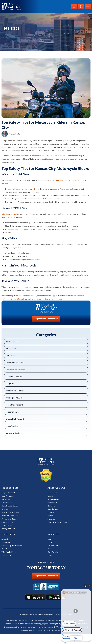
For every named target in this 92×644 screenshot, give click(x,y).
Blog (49, 539)
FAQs (50, 542)
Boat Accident (7, 496)
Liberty (51, 512)
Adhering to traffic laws (11, 214)
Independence (53, 499)
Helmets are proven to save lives (25, 189)
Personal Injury (12, 412)
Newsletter (6, 549)
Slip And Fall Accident (15, 419)
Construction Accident (15, 370)
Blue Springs (53, 509)
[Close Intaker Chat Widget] (89, 586)
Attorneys (6, 542)
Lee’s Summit (53, 496)
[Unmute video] (76, 611)
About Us (5, 539)
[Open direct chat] (85, 586)
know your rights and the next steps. (48, 299)
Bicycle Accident (13, 341)
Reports (51, 555)
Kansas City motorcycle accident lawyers (29, 156)
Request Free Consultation (46, 319)
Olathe (50, 516)
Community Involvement (16, 363)
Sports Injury (7, 522)
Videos (50, 549)
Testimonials (53, 546)
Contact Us (6, 555)
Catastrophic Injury (10, 506)
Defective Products (14, 377)
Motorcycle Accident (15, 391)
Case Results (53, 552)
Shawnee (51, 519)
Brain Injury (11, 348)
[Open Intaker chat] (65, 643)
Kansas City (52, 493)
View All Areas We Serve (58, 522)
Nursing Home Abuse (15, 398)
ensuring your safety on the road (69, 180)
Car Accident (11, 356)
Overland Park (53, 503)
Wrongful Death (13, 433)
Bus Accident (7, 499)
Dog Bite (10, 384)
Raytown (51, 506)
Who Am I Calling (9, 552)
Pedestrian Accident (14, 405)
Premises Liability (9, 519)
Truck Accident (12, 426)
